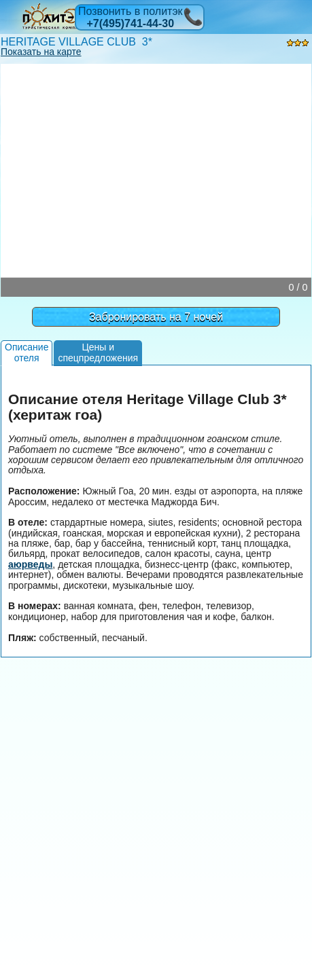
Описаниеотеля (27, 352)
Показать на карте (41, 52)
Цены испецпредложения (98, 352)
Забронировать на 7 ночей (156, 317)
